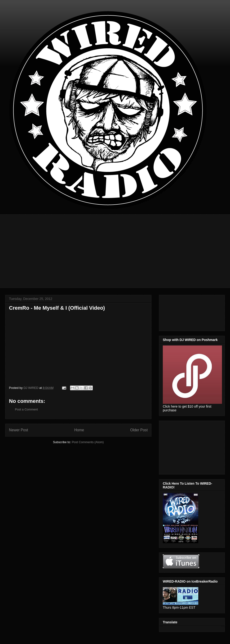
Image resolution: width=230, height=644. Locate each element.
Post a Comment (26, 409)
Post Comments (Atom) (88, 442)
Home (79, 430)
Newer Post (19, 430)
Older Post (139, 430)
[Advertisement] (117, 248)
